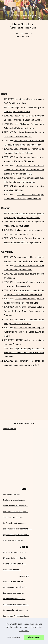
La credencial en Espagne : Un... (17, 610)
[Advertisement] (24, 64)
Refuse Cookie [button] (14, 637)
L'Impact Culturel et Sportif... (15, 558)
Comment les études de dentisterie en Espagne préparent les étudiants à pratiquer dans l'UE (24, 170)
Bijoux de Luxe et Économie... (15, 506)
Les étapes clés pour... (12, 494)
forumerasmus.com (24, 33)
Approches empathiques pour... (16, 535)
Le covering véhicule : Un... (14, 599)
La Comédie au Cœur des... (15, 523)
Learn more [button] (24, 631)
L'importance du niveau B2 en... (16, 604)
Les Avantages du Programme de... (18, 529)
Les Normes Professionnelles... (16, 616)
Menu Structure (23, 36)
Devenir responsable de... (14, 581)
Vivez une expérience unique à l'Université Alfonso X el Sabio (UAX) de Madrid (24, 332)
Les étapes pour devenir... (14, 593)
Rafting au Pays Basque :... (14, 564)
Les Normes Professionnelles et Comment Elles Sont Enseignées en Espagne (24, 311)
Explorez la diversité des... (14, 500)
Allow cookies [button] (34, 637)
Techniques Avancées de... (14, 517)
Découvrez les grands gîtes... (15, 552)
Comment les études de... (14, 540)
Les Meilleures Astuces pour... (15, 512)
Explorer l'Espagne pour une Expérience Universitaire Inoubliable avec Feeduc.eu (24, 353)
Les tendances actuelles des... (16, 587)
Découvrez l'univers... (12, 570)
